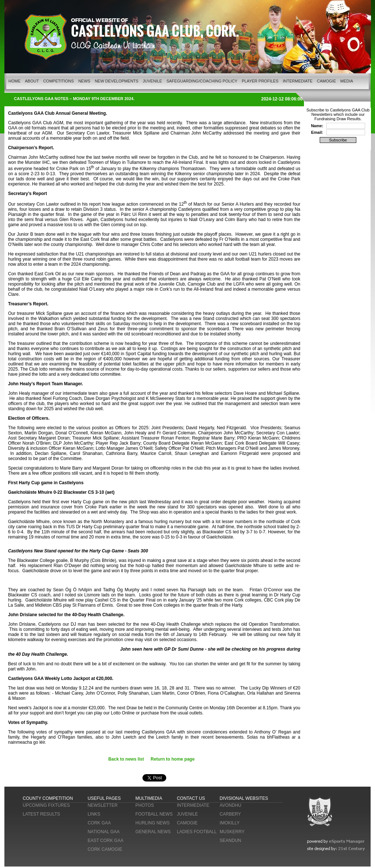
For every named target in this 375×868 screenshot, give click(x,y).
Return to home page (172, 759)
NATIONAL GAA (103, 832)
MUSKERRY (232, 832)
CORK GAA (99, 823)
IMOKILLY (230, 823)
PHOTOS (145, 805)
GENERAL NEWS (153, 832)
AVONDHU (231, 805)
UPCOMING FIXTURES (46, 805)
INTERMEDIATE (298, 81)
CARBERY (230, 814)
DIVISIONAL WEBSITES (244, 798)
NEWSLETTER (103, 805)
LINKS (94, 814)
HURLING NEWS (153, 823)
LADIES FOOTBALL (197, 832)
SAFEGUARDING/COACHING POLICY (202, 81)
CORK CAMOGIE (105, 849)
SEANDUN (231, 841)
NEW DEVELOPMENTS (117, 81)
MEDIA (347, 81)
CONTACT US (191, 798)
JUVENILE (153, 81)
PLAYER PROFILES (260, 81)
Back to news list (126, 759)
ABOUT (32, 81)
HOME (14, 81)
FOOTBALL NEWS (154, 814)
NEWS (84, 81)
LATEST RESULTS (41, 814)
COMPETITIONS (59, 81)
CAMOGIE (326, 81)
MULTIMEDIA (149, 798)
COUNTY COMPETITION (48, 798)
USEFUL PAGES (104, 798)
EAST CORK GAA (105, 841)
